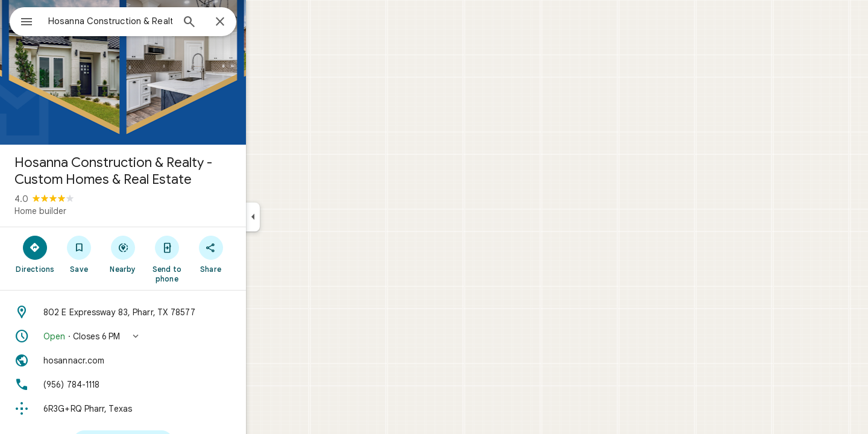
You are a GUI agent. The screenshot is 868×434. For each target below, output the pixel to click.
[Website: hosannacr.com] (166, 360)
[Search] (233, 23)
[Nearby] (167, 254)
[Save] (123, 254)
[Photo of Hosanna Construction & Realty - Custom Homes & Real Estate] (166, 72)
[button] (166, 336)
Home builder (84, 211)
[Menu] (22, 20)
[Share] (254, 254)
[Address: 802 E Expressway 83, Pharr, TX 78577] (166, 312)
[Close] (263, 22)
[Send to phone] (210, 259)
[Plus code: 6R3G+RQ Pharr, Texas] (166, 409)
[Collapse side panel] (296, 217)
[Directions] (79, 254)
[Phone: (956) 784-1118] (166, 385)
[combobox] (142, 21)
